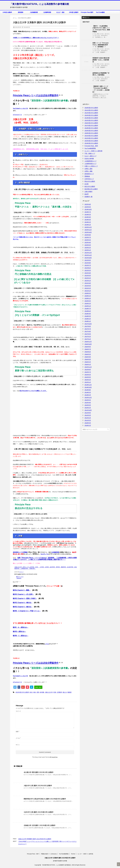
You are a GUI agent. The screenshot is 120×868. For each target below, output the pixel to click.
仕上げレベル (45, 554)
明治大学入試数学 (90, 181)
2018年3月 (88, 316)
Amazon (19, 578)
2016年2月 (88, 362)
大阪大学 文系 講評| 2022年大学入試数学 (38, 786)
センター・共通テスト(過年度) (93, 151)
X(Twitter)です (17, 115)
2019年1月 (88, 306)
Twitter (73, 854)
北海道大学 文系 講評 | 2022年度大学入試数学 (40, 825)
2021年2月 (88, 288)
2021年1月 (88, 291)
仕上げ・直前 (60, 12)
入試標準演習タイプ (90, 164)
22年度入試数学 (7, 12)
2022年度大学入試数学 (22, 692)
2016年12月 (88, 342)
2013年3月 (88, 405)
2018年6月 (88, 311)
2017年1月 (88, 339)
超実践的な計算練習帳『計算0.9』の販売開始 (101, 74)
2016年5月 (88, 354)
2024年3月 (88, 220)
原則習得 (21, 12)
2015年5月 (88, 375)
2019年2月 (88, 303)
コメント (18, 711)
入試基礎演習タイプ (90, 161)
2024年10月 (88, 209)
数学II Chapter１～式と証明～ (23, 594)
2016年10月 (88, 344)
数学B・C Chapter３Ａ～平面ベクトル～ (27, 611)
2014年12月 (88, 385)
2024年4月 (88, 217)
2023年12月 (88, 227)
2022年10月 (88, 258)
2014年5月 (88, 392)
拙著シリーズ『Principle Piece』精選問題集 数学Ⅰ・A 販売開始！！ (101, 45)
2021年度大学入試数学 (91, 136)
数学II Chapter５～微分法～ (23, 607)
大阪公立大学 (49, 692)
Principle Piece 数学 (87, 12)
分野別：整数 (88, 171)
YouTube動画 (100, 12)
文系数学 (59, 692)
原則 (38, 692)
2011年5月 (88, 420)
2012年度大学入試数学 (91, 113)
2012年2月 (88, 418)
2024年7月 (88, 212)
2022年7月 (88, 265)
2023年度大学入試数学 (91, 141)
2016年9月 (88, 347)
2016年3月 (88, 359)
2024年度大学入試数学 (91, 143)
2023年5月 (88, 240)
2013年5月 (88, 400)
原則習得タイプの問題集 (20, 552)
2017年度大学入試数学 (91, 125)
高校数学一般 (88, 197)
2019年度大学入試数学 (91, 131)
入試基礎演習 (34, 12)
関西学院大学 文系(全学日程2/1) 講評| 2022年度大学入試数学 (45, 799)
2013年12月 (88, 397)
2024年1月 (88, 225)
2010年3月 (88, 423)
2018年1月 (88, 321)
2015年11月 (88, 367)
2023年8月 (88, 235)
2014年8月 (88, 390)
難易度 (70, 692)
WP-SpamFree (54, 757)
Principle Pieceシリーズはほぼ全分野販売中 (36, 95)
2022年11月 (88, 255)
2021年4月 (88, 283)
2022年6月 (88, 268)
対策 (55, 692)
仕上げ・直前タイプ (90, 156)
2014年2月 (88, 395)
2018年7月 (88, 309)
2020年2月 (88, 296)
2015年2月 (88, 380)
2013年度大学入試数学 (91, 115)
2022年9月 (88, 260)
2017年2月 (88, 336)
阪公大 (65, 692)
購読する (86, 18)
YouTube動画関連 (90, 148)
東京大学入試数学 (90, 186)
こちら (47, 644)
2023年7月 (88, 237)
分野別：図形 (88, 169)
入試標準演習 (47, 12)
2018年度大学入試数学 (91, 128)
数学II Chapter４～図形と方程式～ (25, 598)
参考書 (42, 692)
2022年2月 (88, 278)
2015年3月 (88, 377)
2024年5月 (88, 215)
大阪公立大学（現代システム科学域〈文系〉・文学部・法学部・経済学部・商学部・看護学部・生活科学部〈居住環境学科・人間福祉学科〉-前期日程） (46, 568)
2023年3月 (88, 245)
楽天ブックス (20, 577)
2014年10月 (88, 387)
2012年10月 (88, 410)
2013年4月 (88, 403)
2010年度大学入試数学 (91, 108)
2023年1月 (88, 250)
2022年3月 (88, 275)
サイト (18, 745)
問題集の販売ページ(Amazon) (49, 854)
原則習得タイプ (89, 174)
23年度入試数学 (74, 12)
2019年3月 (88, 301)
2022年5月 (88, 270)
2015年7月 (88, 372)
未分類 (86, 184)
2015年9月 (88, 370)
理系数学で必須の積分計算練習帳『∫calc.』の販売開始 (101, 60)
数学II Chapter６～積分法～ (23, 603)
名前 (17, 732)
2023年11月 (88, 230)
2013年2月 (88, 408)
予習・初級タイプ (90, 153)
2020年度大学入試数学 (91, 133)
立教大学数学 (88, 192)
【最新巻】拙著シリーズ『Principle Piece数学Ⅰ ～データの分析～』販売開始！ (101, 89)
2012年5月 (88, 415)
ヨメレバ (21, 572)
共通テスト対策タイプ (91, 166)
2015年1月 (88, 382)
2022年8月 (88, 263)
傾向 (35, 692)
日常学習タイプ (89, 179)
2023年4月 (88, 242)
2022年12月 (88, 253)
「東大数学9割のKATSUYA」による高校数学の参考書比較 (40, 4)
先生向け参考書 (89, 159)
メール (18, 738)
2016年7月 (88, 349)
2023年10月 (88, 232)
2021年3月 (88, 286)
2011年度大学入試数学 (91, 110)
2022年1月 (88, 281)
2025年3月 (88, 207)
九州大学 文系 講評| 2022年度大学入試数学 (39, 812)
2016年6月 (88, 352)
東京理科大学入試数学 (91, 189)
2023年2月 (88, 248)
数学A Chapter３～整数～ (22, 590)
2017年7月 (88, 329)
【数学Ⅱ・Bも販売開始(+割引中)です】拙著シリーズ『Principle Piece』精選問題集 (101, 29)
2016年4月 (88, 357)
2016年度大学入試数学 (91, 123)
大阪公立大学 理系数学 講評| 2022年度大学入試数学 (35, 839)
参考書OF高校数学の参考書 (60, 861)
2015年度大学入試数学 (91, 120)
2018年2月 (88, 319)
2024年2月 (88, 222)
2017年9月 (88, 326)
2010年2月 (88, 425)
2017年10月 (88, 324)
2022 (31, 692)
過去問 (86, 194)
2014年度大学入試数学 (91, 118)
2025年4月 (88, 204)
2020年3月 (88, 293)
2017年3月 (88, 334)
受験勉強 (87, 176)
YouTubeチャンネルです (20, 108)
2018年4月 (88, 314)
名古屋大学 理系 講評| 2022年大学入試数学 (39, 772)
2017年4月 (88, 331)
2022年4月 (88, 273)
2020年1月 (88, 298)
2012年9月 (88, 413)
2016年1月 (88, 364)
